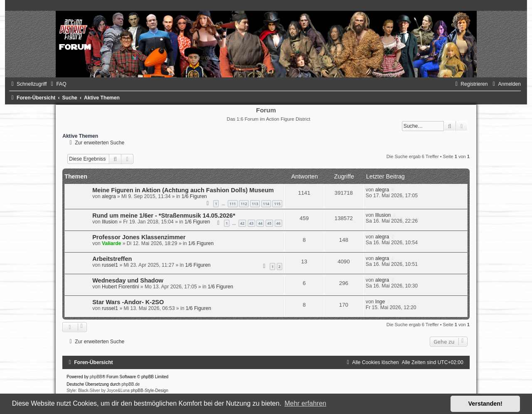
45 (269, 223)
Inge (380, 302)
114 (266, 204)
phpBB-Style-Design (150, 390)
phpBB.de (131, 384)
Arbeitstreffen (112, 259)
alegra (109, 196)
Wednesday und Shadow (128, 280)
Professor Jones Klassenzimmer (139, 237)
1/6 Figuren (194, 196)
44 (260, 223)
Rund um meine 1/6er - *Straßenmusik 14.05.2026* (164, 216)
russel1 (110, 265)
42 (242, 223)
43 (251, 223)
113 (255, 204)
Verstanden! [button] (485, 404)
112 (244, 204)
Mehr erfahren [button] (305, 403)
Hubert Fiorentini (120, 287)
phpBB (96, 377)
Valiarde (111, 243)
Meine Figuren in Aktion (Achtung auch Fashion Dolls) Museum (183, 190)
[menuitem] (57, 84)
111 (233, 204)
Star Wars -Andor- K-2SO (128, 302)
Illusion (110, 222)
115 (277, 204)
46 (278, 223)
